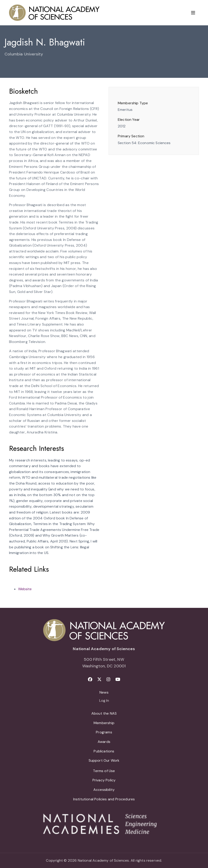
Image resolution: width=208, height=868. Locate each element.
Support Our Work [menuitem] (104, 760)
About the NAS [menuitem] (104, 713)
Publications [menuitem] (104, 751)
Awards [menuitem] (104, 742)
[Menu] (193, 13)
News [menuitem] (104, 692)
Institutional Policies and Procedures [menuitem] (104, 799)
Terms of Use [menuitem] (104, 771)
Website (25, 589)
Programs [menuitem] (104, 732)
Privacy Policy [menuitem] (104, 780)
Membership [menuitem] (104, 723)
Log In (104, 701)
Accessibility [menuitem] (104, 790)
